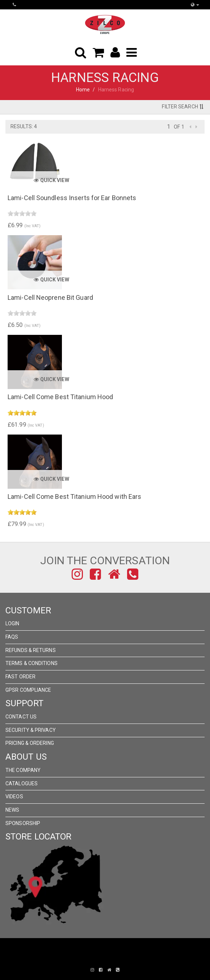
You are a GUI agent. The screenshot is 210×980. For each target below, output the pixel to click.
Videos (14, 796)
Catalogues (22, 783)
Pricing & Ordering (30, 743)
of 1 (179, 127)
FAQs (12, 637)
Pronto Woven (100, 959)
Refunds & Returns (31, 650)
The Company (23, 770)
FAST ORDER (20, 677)
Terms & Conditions (31, 663)
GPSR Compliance (28, 690)
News (12, 810)
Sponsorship (23, 823)
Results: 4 (24, 126)
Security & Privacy (31, 730)
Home (83, 90)
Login (12, 623)
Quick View (51, 180)
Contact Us (21, 717)
